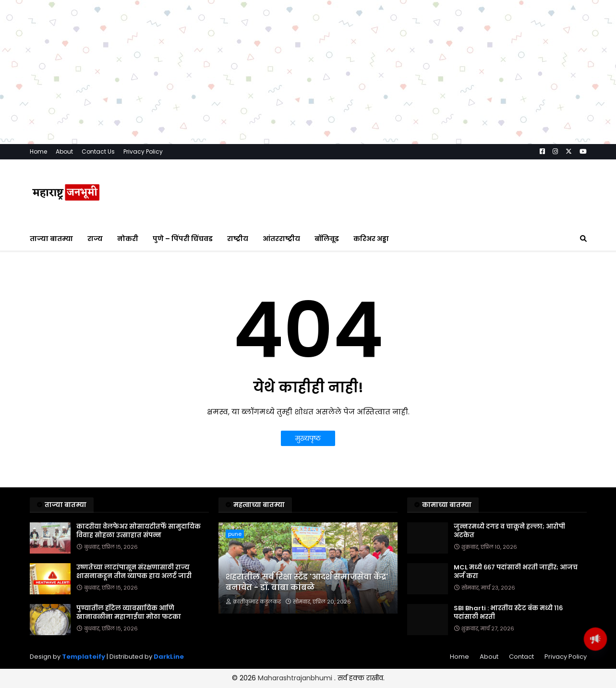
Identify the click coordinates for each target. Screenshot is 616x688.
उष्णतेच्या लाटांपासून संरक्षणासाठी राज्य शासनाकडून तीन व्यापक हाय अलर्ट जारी (134, 644)
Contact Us (98, 224)
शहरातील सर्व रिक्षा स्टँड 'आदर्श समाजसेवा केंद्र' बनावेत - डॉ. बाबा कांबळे (307, 655)
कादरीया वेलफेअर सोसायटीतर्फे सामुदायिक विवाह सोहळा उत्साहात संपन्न (139, 604)
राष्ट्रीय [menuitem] (238, 311)
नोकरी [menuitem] (128, 311)
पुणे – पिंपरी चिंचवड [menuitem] (183, 311)
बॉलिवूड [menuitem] (327, 311)
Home (38, 224)
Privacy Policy (143, 224)
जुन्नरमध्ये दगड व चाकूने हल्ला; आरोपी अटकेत (509, 604)
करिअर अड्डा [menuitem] (371, 311)
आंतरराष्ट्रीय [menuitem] (281, 311)
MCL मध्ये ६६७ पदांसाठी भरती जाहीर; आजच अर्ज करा (516, 644)
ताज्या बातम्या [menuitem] (51, 311)
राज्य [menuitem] (95, 311)
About (64, 224)
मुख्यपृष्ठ (308, 511)
